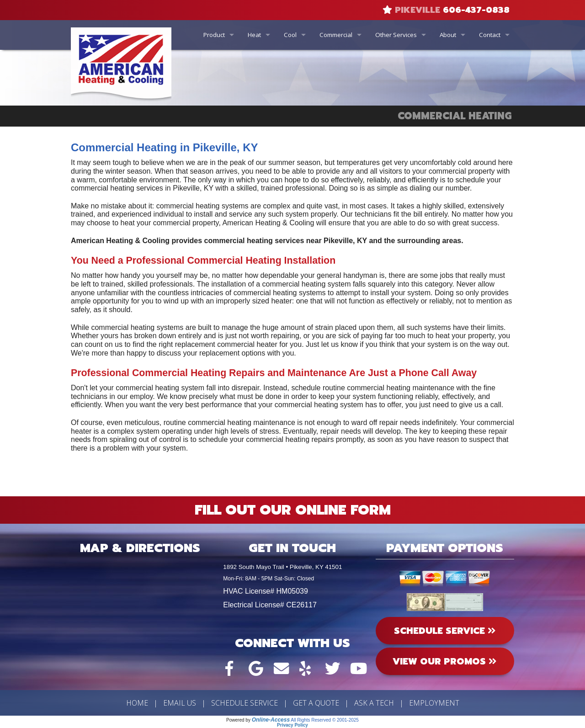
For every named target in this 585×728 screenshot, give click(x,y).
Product (214, 35)
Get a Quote (316, 703)
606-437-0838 (476, 10)
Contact (490, 35)
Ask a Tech (374, 703)
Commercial (336, 35)
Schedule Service (245, 703)
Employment (434, 703)
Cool (290, 35)
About (448, 35)
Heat (254, 35)
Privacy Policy (292, 725)
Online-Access (271, 720)
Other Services (396, 35)
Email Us (180, 703)
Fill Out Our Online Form (293, 510)
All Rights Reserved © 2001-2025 (325, 720)
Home (137, 703)
